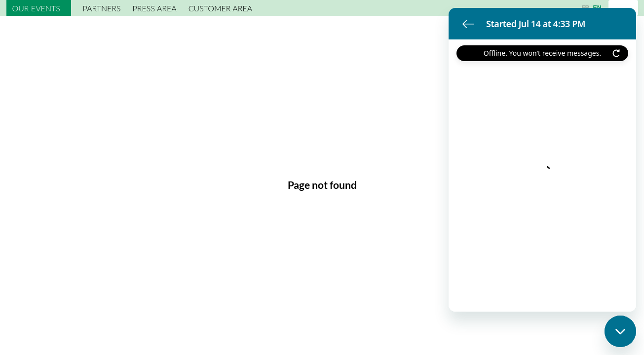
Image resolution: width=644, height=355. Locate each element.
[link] (39, 8)
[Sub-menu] (64, 9)
